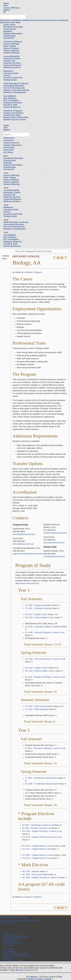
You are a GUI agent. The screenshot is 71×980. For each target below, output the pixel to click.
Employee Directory (13, 103)
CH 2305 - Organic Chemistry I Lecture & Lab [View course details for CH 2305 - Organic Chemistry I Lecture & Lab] (42, 831)
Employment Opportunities (16, 937)
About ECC (5, 22)
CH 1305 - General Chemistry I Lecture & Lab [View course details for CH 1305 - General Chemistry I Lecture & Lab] (45, 632)
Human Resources (12, 107)
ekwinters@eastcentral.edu (55, 533)
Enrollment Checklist (13, 27)
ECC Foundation (11, 100)
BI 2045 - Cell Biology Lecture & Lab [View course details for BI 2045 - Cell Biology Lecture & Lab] (38, 825)
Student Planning (12, 53)
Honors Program (11, 48)
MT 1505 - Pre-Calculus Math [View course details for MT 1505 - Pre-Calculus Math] (35, 874)
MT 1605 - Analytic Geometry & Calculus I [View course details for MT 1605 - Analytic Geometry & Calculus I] (40, 878)
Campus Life (9, 61)
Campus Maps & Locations (16, 954)
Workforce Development (15, 92)
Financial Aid (10, 29)
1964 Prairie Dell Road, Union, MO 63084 (20, 921)
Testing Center (10, 80)
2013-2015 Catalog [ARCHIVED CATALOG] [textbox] (33, 251)
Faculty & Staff (10, 105)
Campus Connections (14, 113)
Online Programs (11, 50)
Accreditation (10, 96)
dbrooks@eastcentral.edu (24, 534)
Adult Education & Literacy (16, 83)
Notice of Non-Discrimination (17, 956)
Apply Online (9, 25)
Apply (6, 3)
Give (6, 6)
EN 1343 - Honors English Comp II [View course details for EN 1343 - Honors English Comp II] (40, 671)
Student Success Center (15, 120)
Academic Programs (13, 111)
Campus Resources (48, 20)
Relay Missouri (17, 970)
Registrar (8, 31)
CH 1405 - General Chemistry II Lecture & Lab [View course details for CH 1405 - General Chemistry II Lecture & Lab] (45, 659)
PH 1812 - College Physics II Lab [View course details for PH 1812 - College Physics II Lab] (37, 858)
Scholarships (10, 36)
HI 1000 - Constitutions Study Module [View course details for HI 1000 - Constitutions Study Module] (41, 778)
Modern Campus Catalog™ (41, 979)
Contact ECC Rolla (12, 115)
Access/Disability (12, 56)
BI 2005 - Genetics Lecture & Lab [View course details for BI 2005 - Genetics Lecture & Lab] (37, 828)
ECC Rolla (16, 22)
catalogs (33, 977)
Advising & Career (12, 59)
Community (63, 20)
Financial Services (12, 63)
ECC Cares (9, 946)
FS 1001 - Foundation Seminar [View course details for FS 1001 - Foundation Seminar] (38, 608)
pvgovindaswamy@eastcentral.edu (28, 554)
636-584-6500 (7, 923)
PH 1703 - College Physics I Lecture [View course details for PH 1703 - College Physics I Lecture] (38, 846)
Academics (17, 20)
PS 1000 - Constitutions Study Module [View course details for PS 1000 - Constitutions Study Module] (42, 784)
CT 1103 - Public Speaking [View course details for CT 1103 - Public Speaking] (37, 709)
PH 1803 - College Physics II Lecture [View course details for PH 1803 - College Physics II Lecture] (38, 855)
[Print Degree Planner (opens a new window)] (55, 258)
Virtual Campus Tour (13, 943)
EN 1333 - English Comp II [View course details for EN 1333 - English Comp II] (37, 668)
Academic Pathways (13, 42)
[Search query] (13, 17)
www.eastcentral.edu (30, 583)
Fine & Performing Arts (14, 88)
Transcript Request (12, 65)
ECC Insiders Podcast (14, 960)
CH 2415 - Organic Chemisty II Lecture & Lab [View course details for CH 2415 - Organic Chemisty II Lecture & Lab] (42, 837)
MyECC (7, 10)
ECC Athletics (10, 98)
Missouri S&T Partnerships (16, 117)
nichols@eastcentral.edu (54, 556)
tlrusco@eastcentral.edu (54, 543)
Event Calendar (11, 939)
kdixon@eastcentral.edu (23, 544)
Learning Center (11, 73)
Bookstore (8, 71)
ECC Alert (8, 958)
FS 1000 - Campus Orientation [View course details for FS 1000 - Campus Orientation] (38, 605)
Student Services (30, 20)
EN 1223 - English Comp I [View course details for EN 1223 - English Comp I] (36, 614)
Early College (10, 46)
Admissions (6, 20)
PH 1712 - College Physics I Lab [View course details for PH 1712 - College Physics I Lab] (36, 849)
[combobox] (43, 251)
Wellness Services (12, 67)
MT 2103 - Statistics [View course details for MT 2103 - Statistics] (31, 871)
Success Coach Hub (13, 78)
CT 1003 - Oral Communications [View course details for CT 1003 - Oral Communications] (39, 706)
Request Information (13, 34)
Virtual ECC (9, 38)
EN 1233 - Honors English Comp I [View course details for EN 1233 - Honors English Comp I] (40, 617)
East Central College (14, 917)
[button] (4, 12)
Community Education (14, 86)
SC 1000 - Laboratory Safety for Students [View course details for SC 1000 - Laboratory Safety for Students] (43, 627)
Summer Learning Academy (16, 90)
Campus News (10, 941)
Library (7, 75)
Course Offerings (11, 8)
